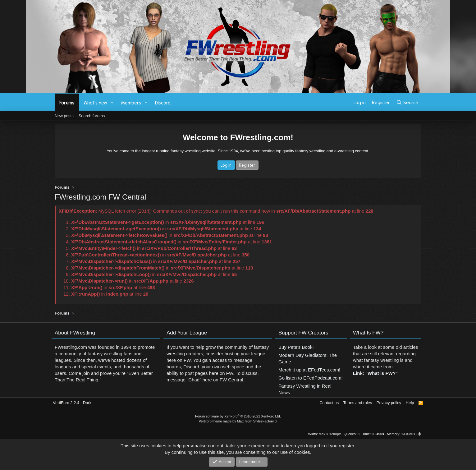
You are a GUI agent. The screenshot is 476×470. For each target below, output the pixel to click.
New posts (64, 116)
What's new (95, 102)
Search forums (92, 116)
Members (131, 102)
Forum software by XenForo (238, 416)
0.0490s (378, 434)
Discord (163, 102)
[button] (112, 102)
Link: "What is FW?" (375, 382)
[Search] (407, 102)
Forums (67, 102)
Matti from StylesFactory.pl (257, 421)
